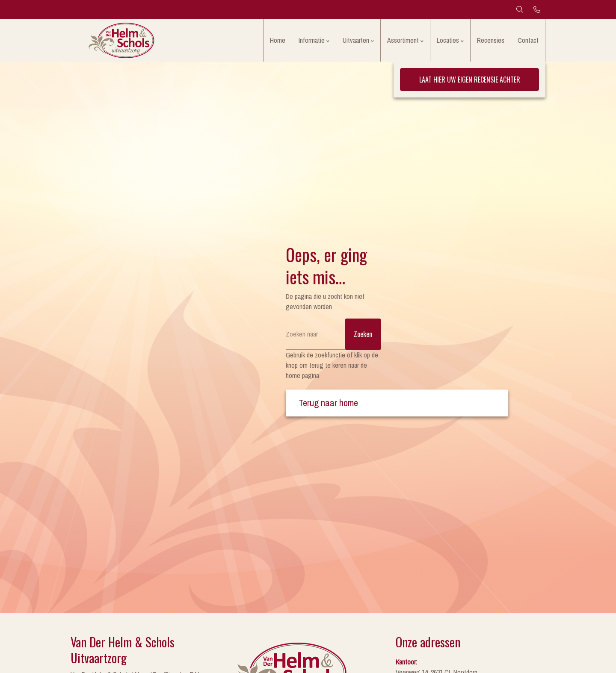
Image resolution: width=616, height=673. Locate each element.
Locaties (448, 40)
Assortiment (403, 40)
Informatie (312, 40)
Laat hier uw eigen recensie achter (470, 80)
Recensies (491, 40)
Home (278, 40)
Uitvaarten (356, 40)
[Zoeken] (333, 334)
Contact (528, 40)
